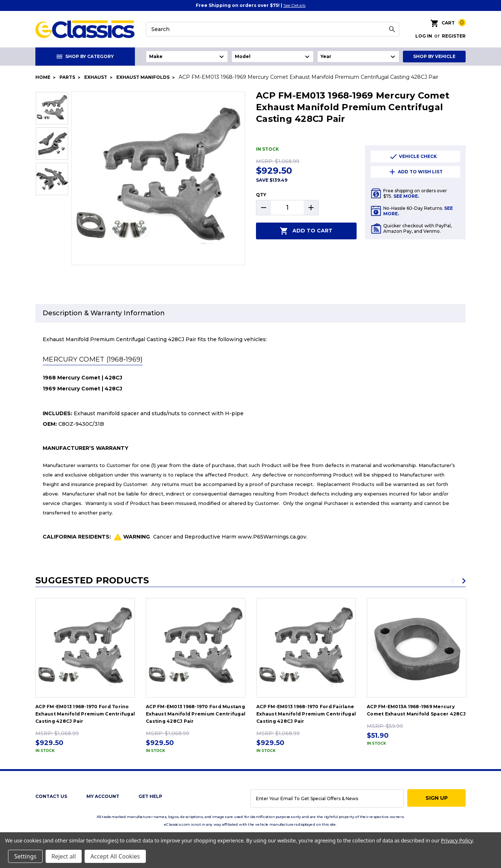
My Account (103, 796)
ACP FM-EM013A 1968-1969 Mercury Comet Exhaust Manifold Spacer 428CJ (416, 710)
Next (464, 581)
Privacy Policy (457, 840)
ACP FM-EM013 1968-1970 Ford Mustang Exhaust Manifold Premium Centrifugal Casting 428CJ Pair (196, 714)
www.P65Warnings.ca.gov (272, 537)
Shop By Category (85, 56)
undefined (187, 57)
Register (454, 36)
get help (150, 796)
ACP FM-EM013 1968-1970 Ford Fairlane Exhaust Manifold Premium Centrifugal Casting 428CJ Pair (306, 714)
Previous (453, 581)
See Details (294, 5)
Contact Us (51, 796)
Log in (424, 36)
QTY (261, 195)
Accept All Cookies (115, 856)
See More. (406, 196)
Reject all (64, 856)
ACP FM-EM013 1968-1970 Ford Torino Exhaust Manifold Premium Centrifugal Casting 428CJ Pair (85, 714)
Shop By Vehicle (434, 56)
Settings (25, 856)
